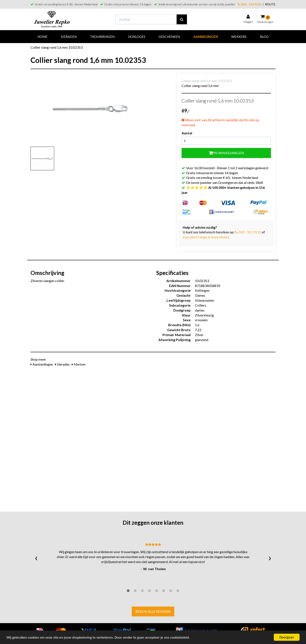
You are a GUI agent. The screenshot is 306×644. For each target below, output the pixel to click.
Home (42, 37)
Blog (264, 37)
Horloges (137, 37)
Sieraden (69, 37)
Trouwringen (102, 37)
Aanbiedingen (206, 37)
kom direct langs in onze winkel (206, 237)
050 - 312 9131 (250, 4)
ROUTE (270, 4)
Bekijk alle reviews (153, 611)
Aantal (187, 133)
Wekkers (239, 37)
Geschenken (169, 37)
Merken (79, 364)
